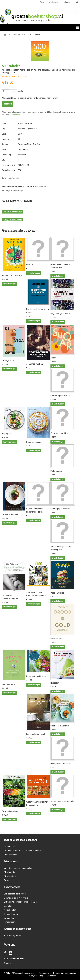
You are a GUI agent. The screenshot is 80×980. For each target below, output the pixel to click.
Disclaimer (51, 976)
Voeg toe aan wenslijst (13, 190)
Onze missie (10, 847)
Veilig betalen (10, 910)
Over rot (30, 265)
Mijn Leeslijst (10, 872)
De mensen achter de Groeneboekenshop (23, 851)
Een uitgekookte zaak (36, 734)
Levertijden (9, 918)
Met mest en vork (10, 684)
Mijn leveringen (11, 876)
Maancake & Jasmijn (60, 726)
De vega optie (8, 360)
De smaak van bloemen (37, 676)
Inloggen (67, 2)
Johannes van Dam (35, 364)
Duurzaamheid (10, 855)
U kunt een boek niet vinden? (17, 898)
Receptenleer (56, 683)
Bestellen (8, 906)
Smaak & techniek (10, 514)
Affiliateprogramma (13, 936)
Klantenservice (45, 973)
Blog (42, 2)
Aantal (21, 91)
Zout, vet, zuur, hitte (59, 433)
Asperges (6, 434)
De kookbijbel (56, 471)
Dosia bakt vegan (34, 442)
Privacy (7, 880)
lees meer (15, 115)
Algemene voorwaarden (66, 973)
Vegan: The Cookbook (12, 275)
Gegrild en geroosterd (60, 314)
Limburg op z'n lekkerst (61, 509)
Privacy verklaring (35, 976)
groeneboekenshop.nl (26, 973)
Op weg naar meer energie (62, 801)
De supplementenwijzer (61, 764)
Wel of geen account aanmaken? (19, 868)
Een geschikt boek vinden (15, 894)
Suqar (53, 358)
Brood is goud (57, 638)
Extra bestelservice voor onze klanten (21, 902)
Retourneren (10, 922)
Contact (8, 963)
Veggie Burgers (57, 593)
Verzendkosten (11, 914)
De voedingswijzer (10, 811)
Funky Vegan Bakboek (60, 396)
